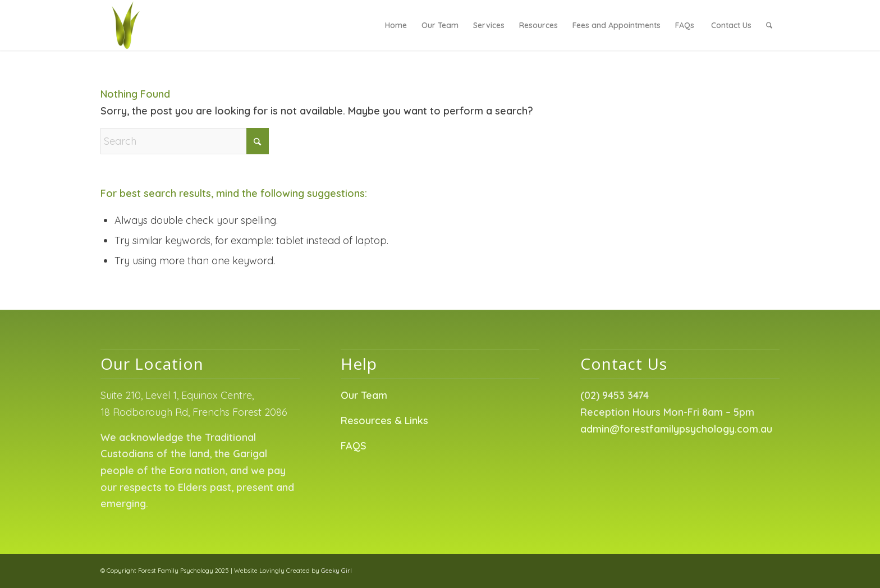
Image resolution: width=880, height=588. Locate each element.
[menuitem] (396, 25)
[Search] (769, 25)
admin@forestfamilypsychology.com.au (676, 429)
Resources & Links (384, 421)
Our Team (364, 395)
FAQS (354, 446)
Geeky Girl (336, 571)
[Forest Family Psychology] (126, 25)
